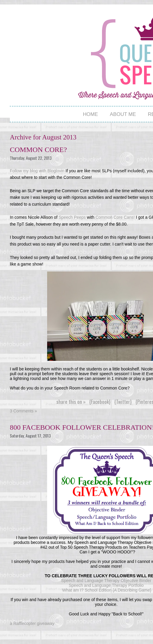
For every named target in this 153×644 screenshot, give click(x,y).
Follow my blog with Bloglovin (37, 171)
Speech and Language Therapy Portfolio (107, 585)
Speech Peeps (72, 217)
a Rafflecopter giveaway (32, 623)
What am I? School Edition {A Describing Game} (107, 590)
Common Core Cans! (114, 217)
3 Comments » (23, 411)
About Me (123, 114)
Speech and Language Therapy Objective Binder (107, 581)
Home (90, 114)
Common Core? (38, 150)
